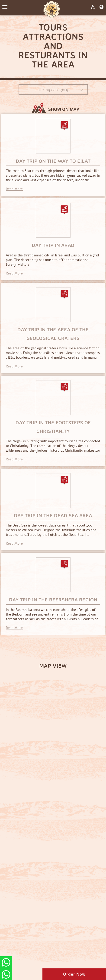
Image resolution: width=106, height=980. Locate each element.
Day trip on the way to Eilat (53, 161)
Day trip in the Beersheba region (53, 600)
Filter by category (59, 90)
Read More (14, 189)
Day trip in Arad (53, 245)
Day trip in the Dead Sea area (53, 516)
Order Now (74, 974)
